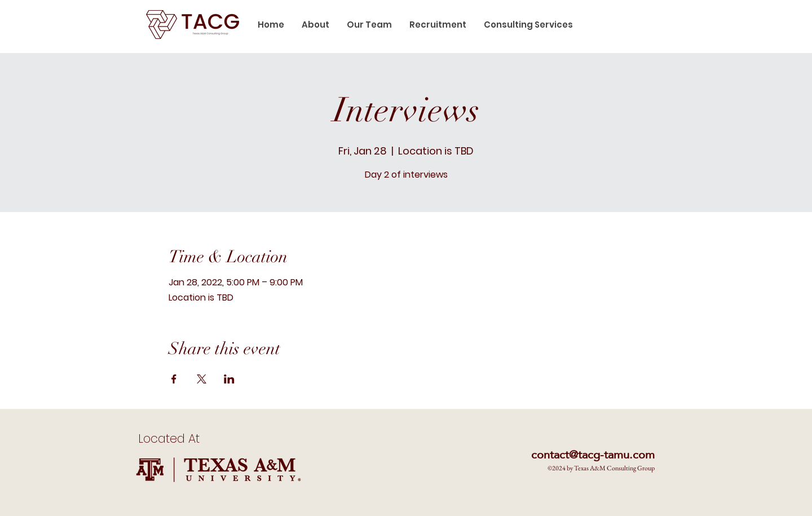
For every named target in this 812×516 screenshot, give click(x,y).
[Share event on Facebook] (174, 379)
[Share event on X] (202, 379)
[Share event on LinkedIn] (229, 379)
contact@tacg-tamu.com (593, 455)
